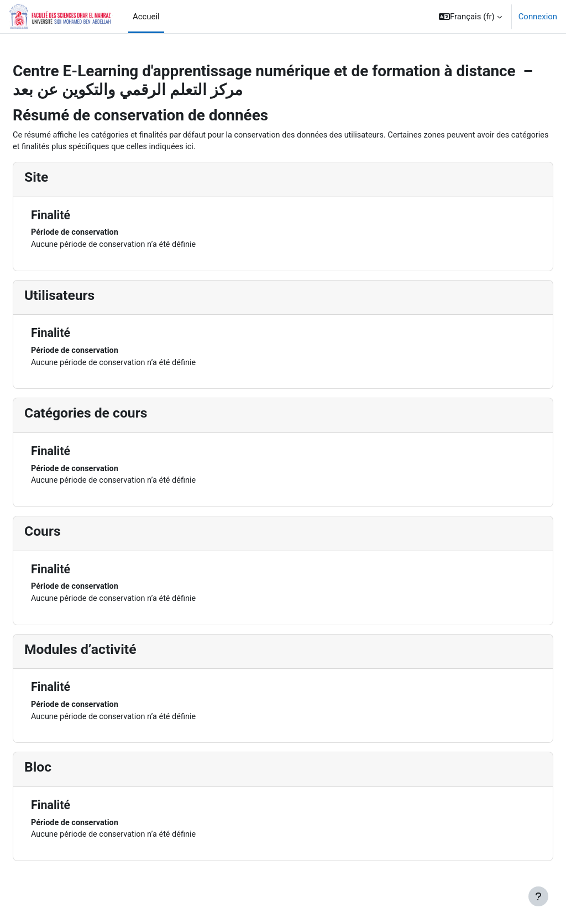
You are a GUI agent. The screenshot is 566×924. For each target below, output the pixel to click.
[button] (470, 17)
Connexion (538, 17)
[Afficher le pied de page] (538, 896)
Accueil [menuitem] (146, 17)
